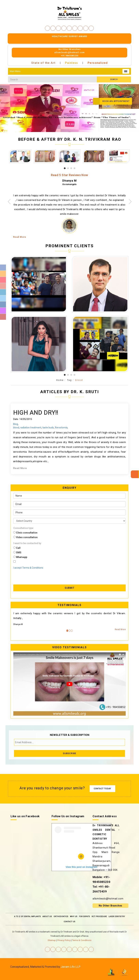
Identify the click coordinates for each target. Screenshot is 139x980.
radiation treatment (31, 427)
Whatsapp (20, 557)
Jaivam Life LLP (71, 967)
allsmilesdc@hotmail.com (108, 899)
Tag (69, 380)
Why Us (74, 916)
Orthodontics (61, 916)
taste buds (48, 427)
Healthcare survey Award (70, 36)
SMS (17, 553)
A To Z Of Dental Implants (27, 916)
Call (17, 548)
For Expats (85, 916)
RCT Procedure (99, 916)
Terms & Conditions (82, 940)
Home (60, 380)
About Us (47, 916)
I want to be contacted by (27, 543)
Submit (70, 588)
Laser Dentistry (117, 916)
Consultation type (23, 528)
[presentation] (33, 575)
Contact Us (69, 922)
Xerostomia (61, 427)
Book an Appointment (111, 101)
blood (79, 380)
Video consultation (25, 537)
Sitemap (52, 940)
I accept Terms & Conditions (28, 568)
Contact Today (102, 789)
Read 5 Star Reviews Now (69, 175)
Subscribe (69, 753)
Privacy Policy (64, 940)
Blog (16, 424)
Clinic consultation (25, 533)
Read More (20, 237)
